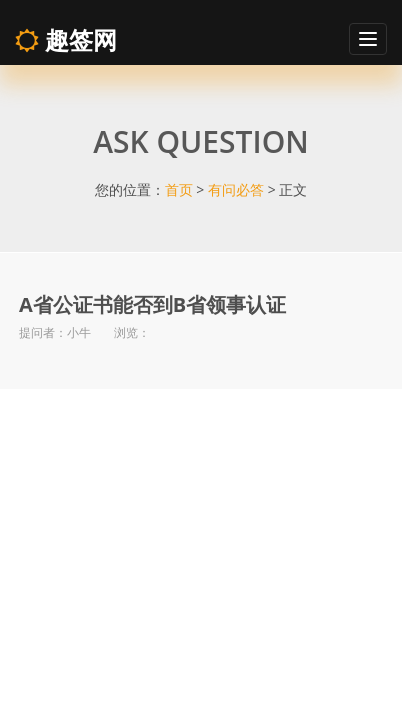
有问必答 (236, 189)
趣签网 (66, 39)
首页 (179, 189)
